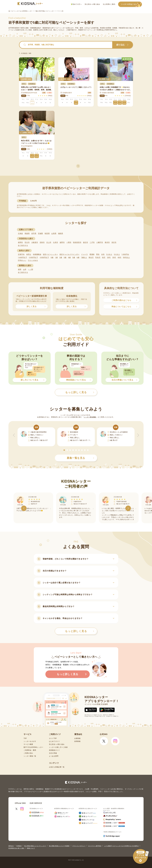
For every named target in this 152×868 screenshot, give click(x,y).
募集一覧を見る (80, 458)
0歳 (52, 257)
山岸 (25, 269)
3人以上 (117, 254)
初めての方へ (76, 4)
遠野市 (62, 242)
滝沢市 (114, 242)
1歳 (56, 257)
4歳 (69, 257)
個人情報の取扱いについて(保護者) (59, 846)
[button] (64, 450)
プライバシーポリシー (79, 846)
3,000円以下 (44, 257)
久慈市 (55, 242)
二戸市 (92, 242)
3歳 (65, 257)
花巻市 (42, 242)
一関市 (69, 242)
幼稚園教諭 (37, 254)
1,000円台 (125, 254)
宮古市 (27, 242)
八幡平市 (100, 242)
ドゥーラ (84, 254)
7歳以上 (84, 257)
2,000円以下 (33, 257)
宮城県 (40, 233)
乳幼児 (98, 257)
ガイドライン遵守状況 (95, 846)
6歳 (78, 257)
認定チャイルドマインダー (69, 254)
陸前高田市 (77, 242)
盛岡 (20, 269)
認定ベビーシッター (50, 254)
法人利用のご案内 (109, 4)
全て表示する (23, 245)
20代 (109, 257)
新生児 (91, 257)
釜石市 (86, 242)
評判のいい (22, 260)
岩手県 (34, 233)
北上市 (49, 242)
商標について (31, 848)
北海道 (20, 233)
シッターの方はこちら (132, 4)
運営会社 (11, 846)
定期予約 (21, 254)
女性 (103, 254)
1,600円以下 (23, 257)
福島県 (61, 233)
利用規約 (19, 846)
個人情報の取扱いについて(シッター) (35, 846)
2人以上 (109, 254)
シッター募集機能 (90, 417)
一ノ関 (30, 269)
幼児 (104, 257)
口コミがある (33, 260)
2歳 (61, 257)
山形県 (54, 233)
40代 (119, 257)
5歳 (74, 257)
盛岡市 (20, 242)
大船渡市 (35, 242)
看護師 (92, 254)
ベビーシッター (60, 28)
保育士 (29, 254)
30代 (114, 257)
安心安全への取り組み (92, 4)
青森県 (27, 233)
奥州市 (107, 242)
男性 (98, 254)
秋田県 (47, 233)
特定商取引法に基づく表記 (16, 848)
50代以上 (126, 257)
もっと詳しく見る (80, 631)
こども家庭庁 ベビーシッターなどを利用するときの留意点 (121, 846)
